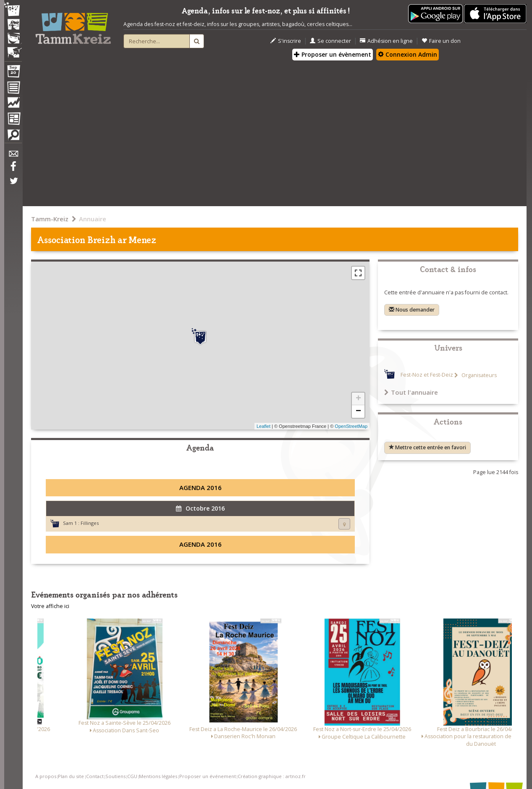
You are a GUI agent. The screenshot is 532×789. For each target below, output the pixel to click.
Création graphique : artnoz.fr (272, 776)
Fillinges (90, 523)
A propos (46, 776)
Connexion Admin (408, 54)
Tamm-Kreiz (50, 219)
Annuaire (93, 219)
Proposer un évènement (333, 54)
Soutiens (115, 776)
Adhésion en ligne (386, 41)
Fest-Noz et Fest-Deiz (427, 375)
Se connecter (330, 41)
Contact (95, 776)
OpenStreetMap (351, 426)
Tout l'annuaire (411, 392)
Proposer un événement (208, 776)
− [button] (358, 412)
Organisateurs (478, 375)
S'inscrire (286, 41)
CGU (132, 776)
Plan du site (71, 776)
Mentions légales (158, 776)
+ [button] (358, 399)
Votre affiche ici (50, 606)
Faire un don (441, 41)
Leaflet (263, 426)
